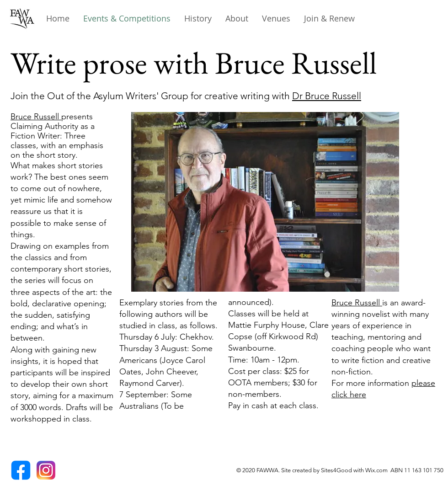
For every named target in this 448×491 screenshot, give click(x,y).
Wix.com (378, 470)
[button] (198, 19)
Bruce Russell (36, 117)
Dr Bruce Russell (327, 96)
